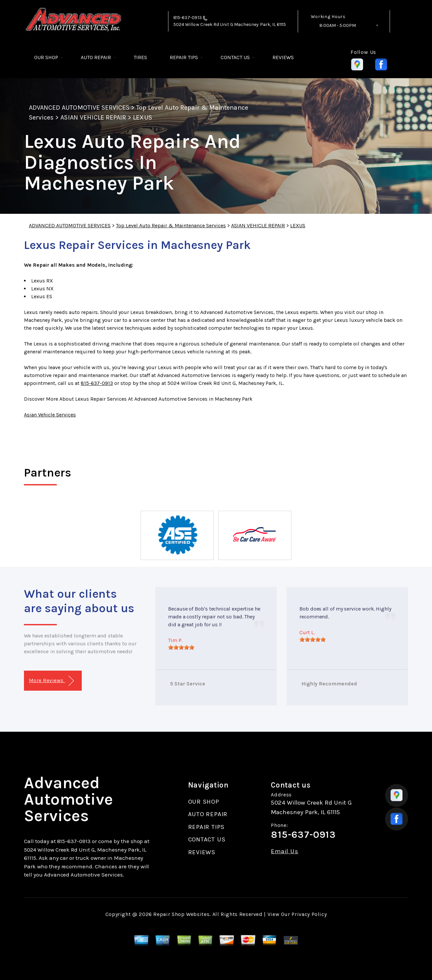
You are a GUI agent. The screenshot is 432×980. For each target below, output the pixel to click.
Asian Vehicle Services (50, 415)
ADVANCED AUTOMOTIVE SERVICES (79, 108)
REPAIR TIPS (184, 57)
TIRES (140, 57)
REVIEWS (283, 57)
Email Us (284, 851)
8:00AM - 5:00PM (338, 25)
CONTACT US (235, 57)
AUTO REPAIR (96, 57)
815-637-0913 (188, 18)
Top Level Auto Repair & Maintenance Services (171, 225)
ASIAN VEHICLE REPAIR (93, 117)
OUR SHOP (46, 57)
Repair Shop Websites (181, 914)
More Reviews (51, 681)
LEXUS (142, 117)
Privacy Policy (309, 914)
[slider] (181, 647)
